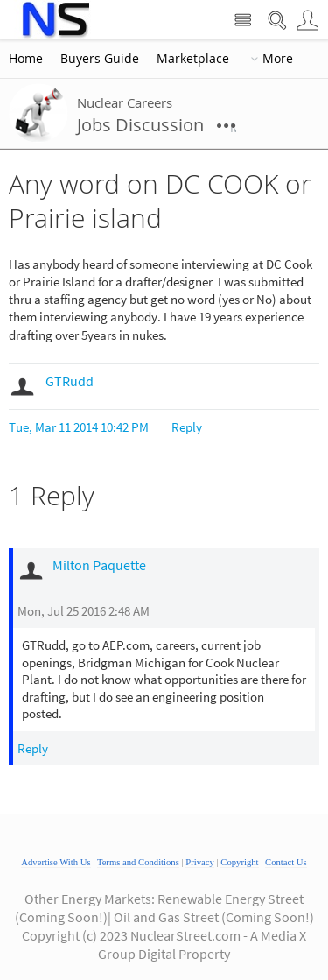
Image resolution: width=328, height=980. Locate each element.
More (278, 59)
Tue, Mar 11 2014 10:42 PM (79, 427)
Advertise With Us (56, 862)
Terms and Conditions (138, 862)
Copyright (239, 862)
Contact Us (286, 862)
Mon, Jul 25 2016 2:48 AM (84, 611)
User (307, 21)
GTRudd (70, 381)
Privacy (200, 862)
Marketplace (193, 59)
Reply (187, 427)
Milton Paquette (99, 565)
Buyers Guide (100, 59)
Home (26, 59)
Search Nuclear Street (277, 21)
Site (243, 21)
